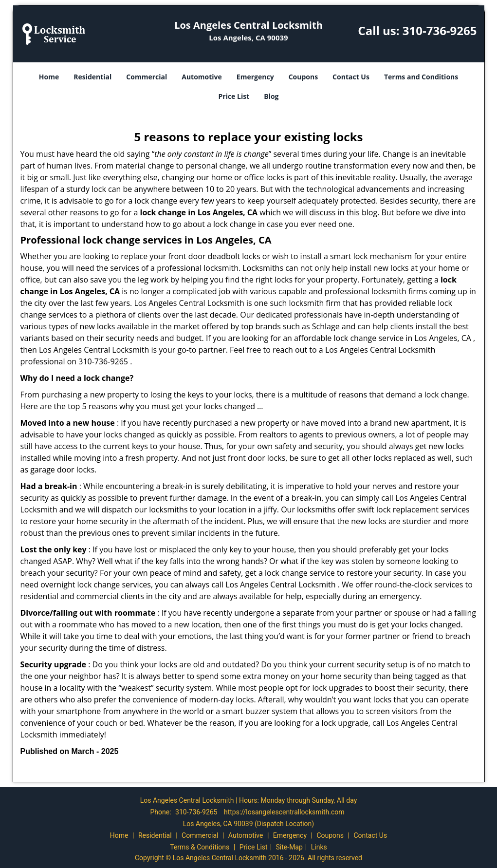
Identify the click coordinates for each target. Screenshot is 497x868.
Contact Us (351, 77)
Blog (271, 96)
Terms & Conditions (200, 847)
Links (319, 847)
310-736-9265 (440, 30)
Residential (92, 77)
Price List (234, 96)
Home (49, 77)
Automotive (202, 77)
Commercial (147, 77)
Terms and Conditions (421, 77)
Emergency (255, 77)
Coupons (303, 77)
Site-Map (289, 847)
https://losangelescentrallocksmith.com (284, 812)
